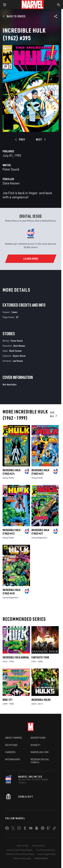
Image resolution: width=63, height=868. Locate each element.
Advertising (38, 738)
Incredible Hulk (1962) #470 (11, 592)
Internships (13, 759)
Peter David (11, 169)
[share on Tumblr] (25, 829)
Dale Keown (11, 183)
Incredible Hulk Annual (16, 657)
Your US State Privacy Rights (19, 850)
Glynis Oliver (19, 356)
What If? (7, 700)
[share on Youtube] (31, 829)
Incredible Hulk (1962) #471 (40, 532)
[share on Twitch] (49, 829)
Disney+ (36, 745)
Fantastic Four (40, 657)
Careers (10, 752)
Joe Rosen (18, 361)
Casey (5, 478)
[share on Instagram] (19, 829)
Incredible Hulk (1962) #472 (11, 532)
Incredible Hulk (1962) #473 (40, 472)
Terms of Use (23, 846)
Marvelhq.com (40, 752)
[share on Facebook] (7, 829)
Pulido (11, 478)
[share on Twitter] (13, 829)
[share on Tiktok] (54, 829)
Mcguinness (42, 538)
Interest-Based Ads (22, 858)
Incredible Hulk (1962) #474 (11, 472)
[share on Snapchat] (37, 829)
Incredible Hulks (41, 700)
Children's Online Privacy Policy (20, 854)
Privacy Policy (38, 846)
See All (54, 414)
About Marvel (14, 738)
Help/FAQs (11, 745)
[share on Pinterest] (43, 829)
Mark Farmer (16, 351)
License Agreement (47, 854)
